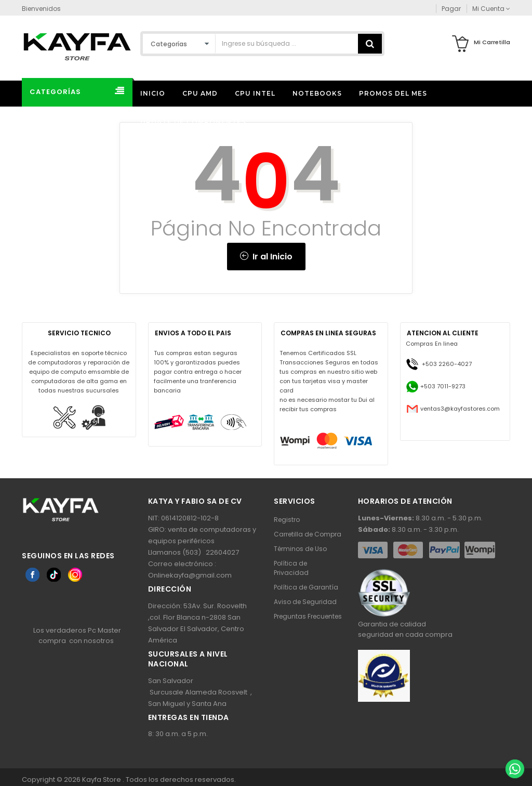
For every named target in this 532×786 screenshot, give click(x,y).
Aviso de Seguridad (305, 602)
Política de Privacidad (291, 568)
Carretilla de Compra (308, 534)
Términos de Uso (300, 549)
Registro (287, 520)
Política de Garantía (306, 587)
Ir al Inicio (266, 257)
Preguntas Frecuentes (308, 616)
